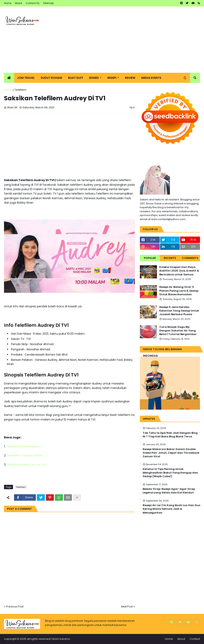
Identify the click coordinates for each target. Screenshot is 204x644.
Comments (190, 258)
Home (8, 3)
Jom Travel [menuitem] (26, 78)
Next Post (127, 607)
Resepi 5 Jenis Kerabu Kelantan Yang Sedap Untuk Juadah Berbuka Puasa (179, 311)
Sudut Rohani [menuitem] (51, 78)
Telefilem (20, 90)
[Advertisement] (127, 40)
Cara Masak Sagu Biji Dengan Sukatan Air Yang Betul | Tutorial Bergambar (178, 331)
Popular (150, 258)
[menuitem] (9, 78)
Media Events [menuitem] (151, 78)
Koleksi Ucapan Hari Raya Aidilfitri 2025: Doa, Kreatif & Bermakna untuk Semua (179, 271)
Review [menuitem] (130, 78)
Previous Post (15, 607)
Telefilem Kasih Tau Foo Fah (27, 465)
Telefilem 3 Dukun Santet (25, 455)
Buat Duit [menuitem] (76, 78)
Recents (170, 258)
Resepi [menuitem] (112, 78)
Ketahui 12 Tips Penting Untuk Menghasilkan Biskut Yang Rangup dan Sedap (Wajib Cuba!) (170, 473)
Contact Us (33, 3)
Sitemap (48, 3)
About (18, 3)
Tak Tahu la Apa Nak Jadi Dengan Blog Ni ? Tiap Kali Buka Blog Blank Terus (170, 435)
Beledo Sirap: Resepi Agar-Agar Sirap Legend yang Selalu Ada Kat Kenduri (169, 491)
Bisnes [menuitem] (94, 78)
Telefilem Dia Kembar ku (23, 446)
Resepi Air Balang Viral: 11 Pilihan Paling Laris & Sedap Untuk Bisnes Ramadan (179, 291)
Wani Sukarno (61, 639)
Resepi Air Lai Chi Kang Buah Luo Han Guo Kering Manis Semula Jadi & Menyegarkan (172, 509)
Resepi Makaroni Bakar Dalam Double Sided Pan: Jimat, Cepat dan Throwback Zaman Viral (171, 453)
